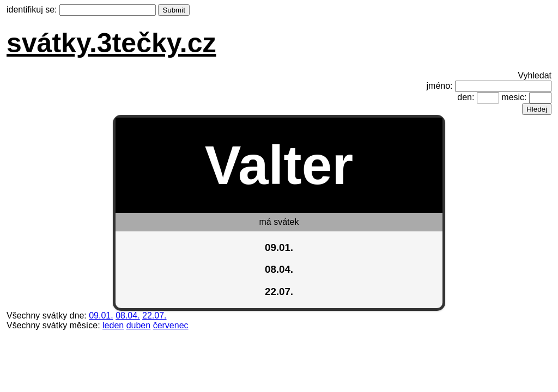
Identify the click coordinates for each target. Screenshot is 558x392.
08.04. (128, 316)
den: (466, 97)
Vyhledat (535, 75)
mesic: (514, 97)
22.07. (154, 316)
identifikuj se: (32, 10)
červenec (171, 325)
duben (139, 325)
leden (113, 325)
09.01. (101, 316)
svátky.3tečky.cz (111, 43)
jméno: (440, 86)
